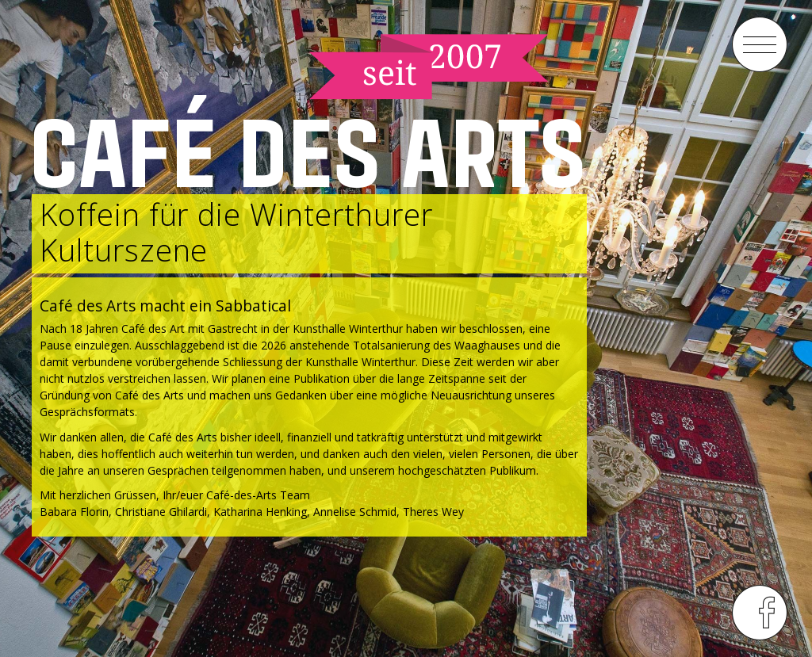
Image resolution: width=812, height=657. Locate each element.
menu (760, 44)
